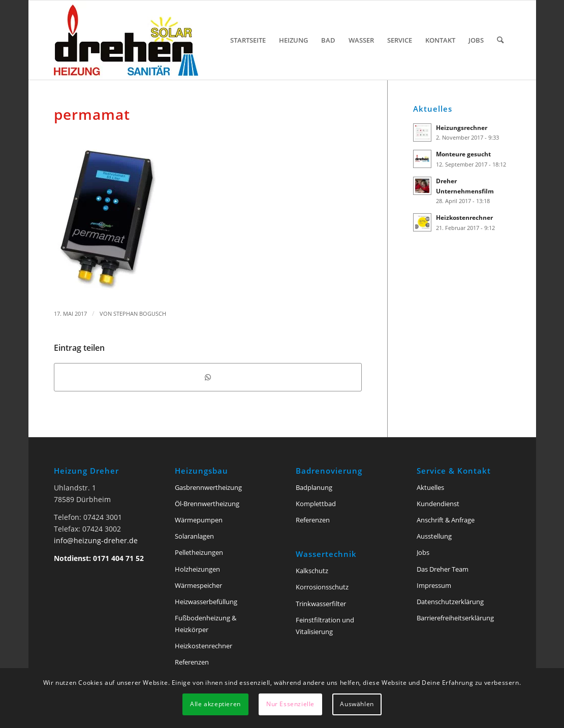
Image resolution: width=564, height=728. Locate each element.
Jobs (423, 552)
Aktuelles (430, 487)
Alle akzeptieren (215, 704)
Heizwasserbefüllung (206, 602)
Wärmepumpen (199, 520)
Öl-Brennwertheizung (207, 504)
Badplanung (314, 487)
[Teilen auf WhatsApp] (208, 377)
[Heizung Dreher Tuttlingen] (126, 40)
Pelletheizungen (199, 552)
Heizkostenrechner (464, 217)
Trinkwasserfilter (321, 604)
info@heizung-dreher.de (96, 540)
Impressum (434, 585)
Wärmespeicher (198, 585)
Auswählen (357, 704)
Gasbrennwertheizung (208, 487)
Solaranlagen (194, 536)
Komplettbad (316, 504)
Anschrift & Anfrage (446, 520)
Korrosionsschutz (322, 587)
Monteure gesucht (463, 154)
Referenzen (192, 662)
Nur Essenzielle (290, 704)
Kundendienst (438, 504)
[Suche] (500, 40)
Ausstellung (434, 536)
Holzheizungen (197, 569)
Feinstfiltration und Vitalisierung (325, 626)
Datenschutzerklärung (450, 602)
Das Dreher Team (443, 569)
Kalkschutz (312, 571)
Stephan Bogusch (140, 313)
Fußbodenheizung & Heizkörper (206, 624)
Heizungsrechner (462, 127)
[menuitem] (248, 40)
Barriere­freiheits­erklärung (455, 618)
